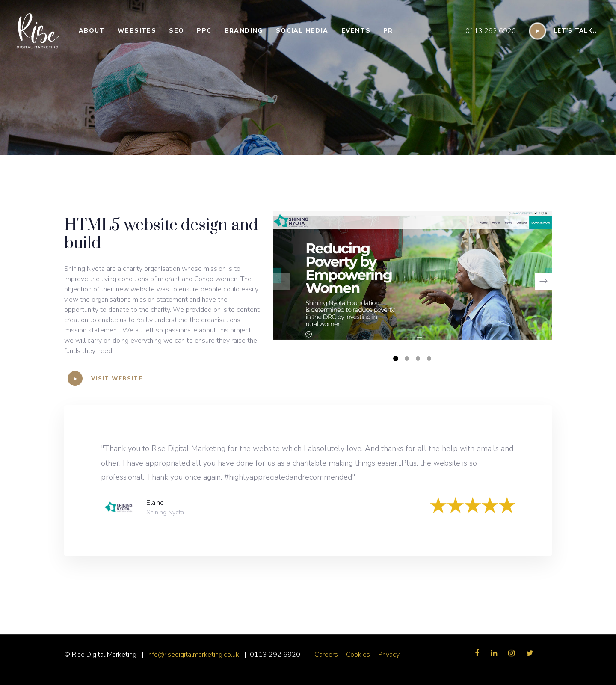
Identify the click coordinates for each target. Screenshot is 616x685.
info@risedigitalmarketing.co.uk (194, 655)
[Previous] (281, 281)
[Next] (543, 281)
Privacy (389, 655)
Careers (326, 655)
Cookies (358, 655)
